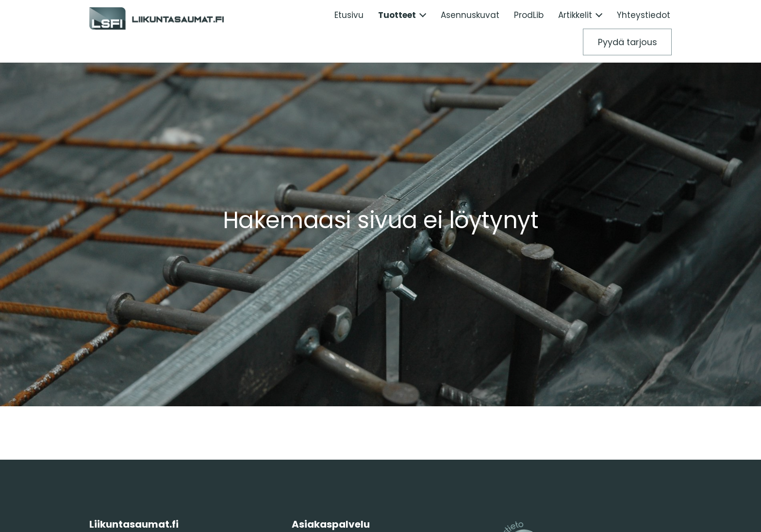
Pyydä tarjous (628, 42)
